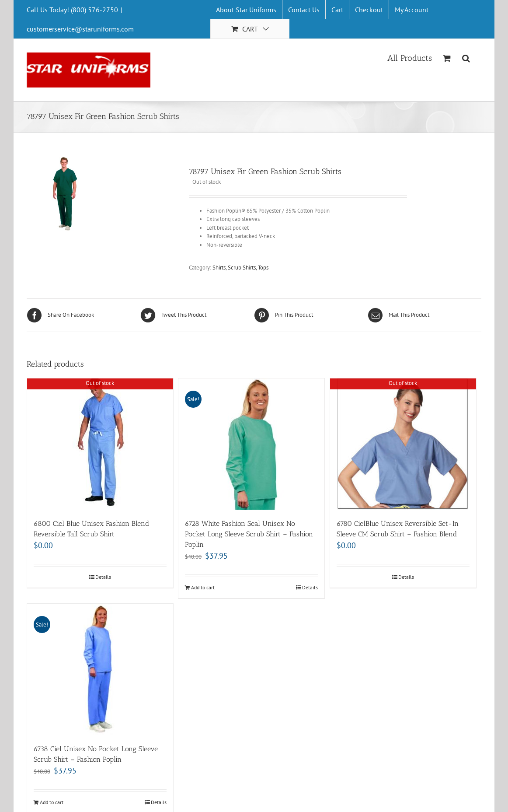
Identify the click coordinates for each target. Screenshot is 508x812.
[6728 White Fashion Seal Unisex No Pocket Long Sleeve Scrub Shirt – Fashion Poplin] (251, 444)
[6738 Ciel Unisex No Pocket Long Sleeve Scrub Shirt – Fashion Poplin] (100, 669)
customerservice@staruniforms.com (80, 29)
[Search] (466, 57)
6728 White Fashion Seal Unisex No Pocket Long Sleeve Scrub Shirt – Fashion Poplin (249, 534)
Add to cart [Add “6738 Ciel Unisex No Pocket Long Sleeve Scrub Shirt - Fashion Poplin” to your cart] (52, 802)
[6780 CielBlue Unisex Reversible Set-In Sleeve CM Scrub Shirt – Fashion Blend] (403, 444)
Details (103, 577)
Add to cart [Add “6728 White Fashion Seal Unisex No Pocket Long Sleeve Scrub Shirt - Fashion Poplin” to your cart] (203, 587)
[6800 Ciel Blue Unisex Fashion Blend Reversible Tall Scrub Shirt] (100, 444)
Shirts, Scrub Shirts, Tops (240, 268)
